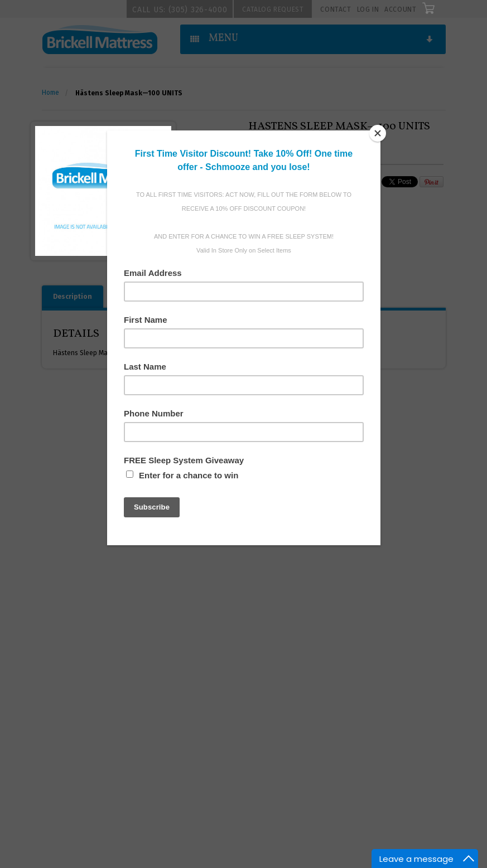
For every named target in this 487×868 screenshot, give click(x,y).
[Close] (378, 133)
